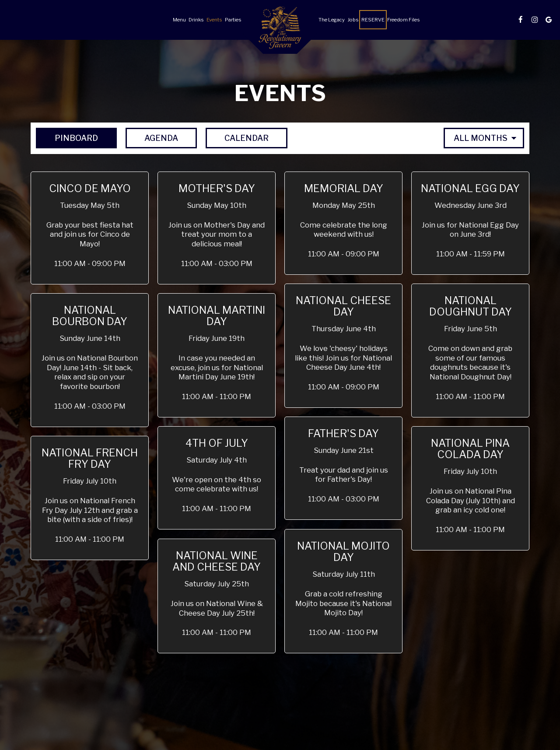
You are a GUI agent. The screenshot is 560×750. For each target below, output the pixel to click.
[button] (90, 228)
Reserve (373, 20)
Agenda (152, 138)
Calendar (237, 138)
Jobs (353, 20)
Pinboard (67, 138)
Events (214, 20)
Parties (233, 20)
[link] (280, 30)
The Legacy (332, 20)
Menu (179, 20)
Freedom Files (404, 20)
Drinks (196, 20)
